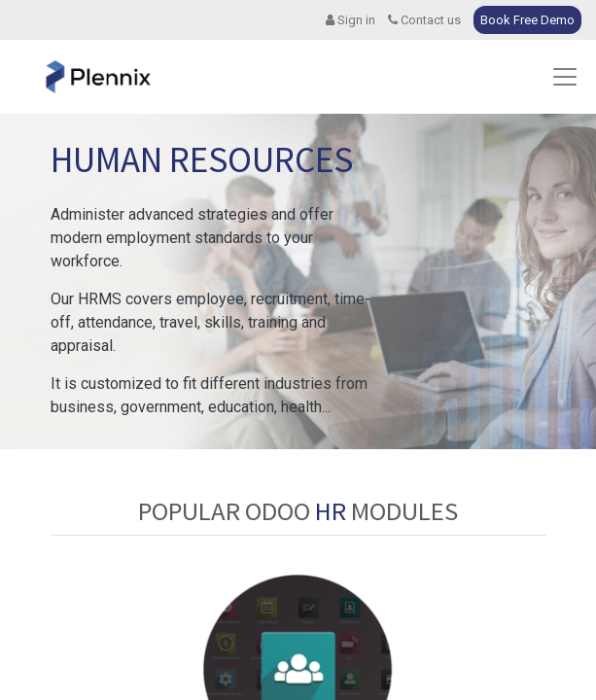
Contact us (424, 20)
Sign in (351, 20)
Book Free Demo (527, 20)
